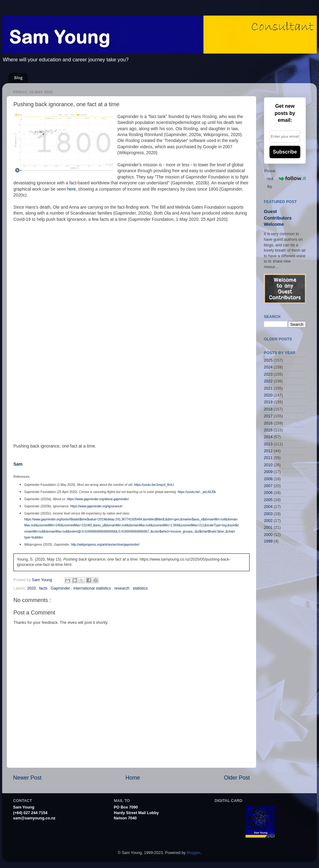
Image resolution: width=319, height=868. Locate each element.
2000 (268, 535)
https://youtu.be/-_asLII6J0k (197, 492)
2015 (268, 430)
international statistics (93, 588)
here (72, 189)
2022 (268, 381)
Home (133, 778)
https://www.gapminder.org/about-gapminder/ (98, 499)
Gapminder (61, 588)
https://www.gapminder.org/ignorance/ (96, 506)
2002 (268, 521)
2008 (268, 479)
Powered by (285, 178)
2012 (268, 451)
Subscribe (285, 152)
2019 (268, 402)
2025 (268, 360)
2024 (268, 367)
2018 (268, 409)
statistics (140, 588)
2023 (268, 374)
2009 (268, 472)
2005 (268, 500)
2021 (268, 388)
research (122, 588)
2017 (268, 416)
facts (44, 588)
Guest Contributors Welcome (278, 218)
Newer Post (27, 778)
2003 (268, 514)
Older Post (237, 778)
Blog (19, 78)
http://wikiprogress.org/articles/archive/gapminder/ (105, 545)
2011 (268, 458)
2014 (268, 437)
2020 (32, 588)
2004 (268, 507)
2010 (268, 465)
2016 (268, 423)
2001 (268, 528)
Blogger (194, 853)
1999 (268, 541)
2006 (268, 493)
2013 (268, 444)
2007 (268, 486)
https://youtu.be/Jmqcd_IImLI (154, 485)
